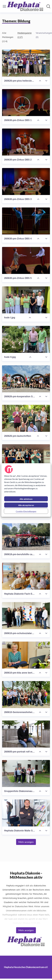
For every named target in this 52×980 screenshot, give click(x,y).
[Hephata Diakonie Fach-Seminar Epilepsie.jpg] (26, 576)
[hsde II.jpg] (26, 339)
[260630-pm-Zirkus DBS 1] (26, 103)
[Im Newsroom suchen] (48, 6)
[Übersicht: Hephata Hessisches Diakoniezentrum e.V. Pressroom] (25, 6)
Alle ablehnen (26, 499)
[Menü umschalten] (4, 6)
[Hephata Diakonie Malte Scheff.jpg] (26, 813)
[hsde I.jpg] (26, 300)
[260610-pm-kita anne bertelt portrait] (26, 655)
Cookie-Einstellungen (26, 511)
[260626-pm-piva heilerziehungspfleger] (26, 63)
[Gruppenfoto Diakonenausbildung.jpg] (26, 773)
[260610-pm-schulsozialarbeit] (26, 616)
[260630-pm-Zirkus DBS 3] (26, 182)
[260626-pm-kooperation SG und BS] (26, 379)
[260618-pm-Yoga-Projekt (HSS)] (26, 458)
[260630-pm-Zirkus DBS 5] (26, 260)
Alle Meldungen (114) (8, 37)
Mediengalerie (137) (25, 35)
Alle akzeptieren (26, 505)
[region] (26, 490)
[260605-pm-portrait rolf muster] (26, 734)
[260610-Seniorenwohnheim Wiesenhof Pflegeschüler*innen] (26, 695)
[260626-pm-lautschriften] (26, 418)
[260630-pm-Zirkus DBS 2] (26, 142)
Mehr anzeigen (26, 842)
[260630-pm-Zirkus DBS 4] (26, 221)
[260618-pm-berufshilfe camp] (26, 537)
